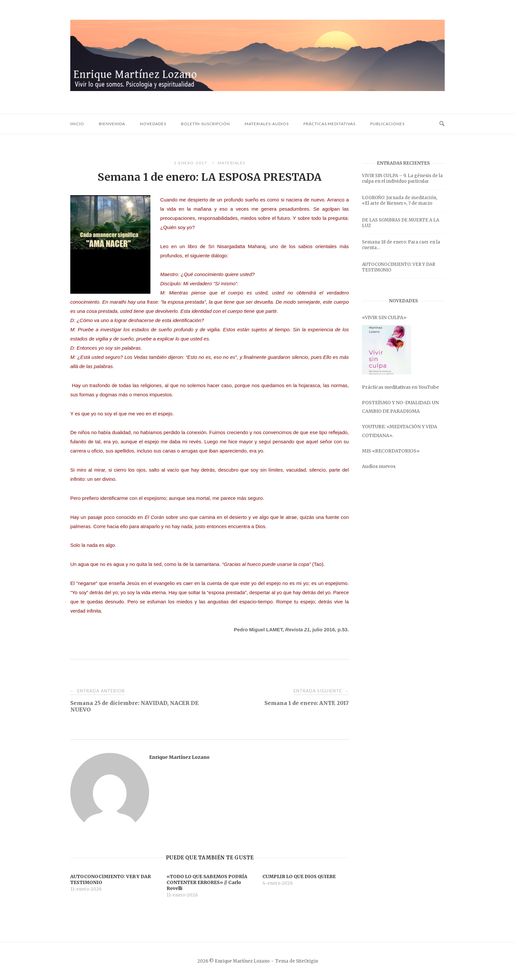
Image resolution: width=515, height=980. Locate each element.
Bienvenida (112, 124)
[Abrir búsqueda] (442, 124)
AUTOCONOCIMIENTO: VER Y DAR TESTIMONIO (399, 267)
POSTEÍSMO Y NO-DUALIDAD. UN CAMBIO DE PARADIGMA (400, 407)
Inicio (77, 124)
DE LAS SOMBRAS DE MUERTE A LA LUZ (401, 223)
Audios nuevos (379, 466)
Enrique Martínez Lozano (179, 757)
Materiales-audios (267, 124)
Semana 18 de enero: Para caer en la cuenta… (401, 245)
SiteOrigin (307, 961)
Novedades (153, 124)
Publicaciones (387, 124)
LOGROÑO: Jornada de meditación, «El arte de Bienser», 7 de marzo (400, 200)
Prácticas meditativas (329, 124)
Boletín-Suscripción (205, 124)
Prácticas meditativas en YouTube (400, 387)
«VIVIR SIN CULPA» (384, 317)
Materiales (232, 163)
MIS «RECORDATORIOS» (391, 451)
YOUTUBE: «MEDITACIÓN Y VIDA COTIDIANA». (400, 431)
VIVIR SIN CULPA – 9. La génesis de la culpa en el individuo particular (402, 178)
